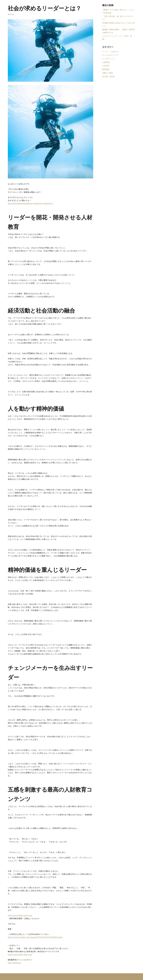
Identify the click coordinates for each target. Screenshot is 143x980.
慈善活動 (106, 69)
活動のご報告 (108, 73)
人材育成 (106, 62)
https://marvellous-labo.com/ (20, 915)
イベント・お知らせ (110, 51)
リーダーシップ (108, 59)
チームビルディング (110, 55)
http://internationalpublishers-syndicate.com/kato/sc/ (31, 203)
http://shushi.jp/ (14, 963)
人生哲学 (106, 66)
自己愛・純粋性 (108, 76)
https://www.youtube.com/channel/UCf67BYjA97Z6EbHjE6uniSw (35, 937)
